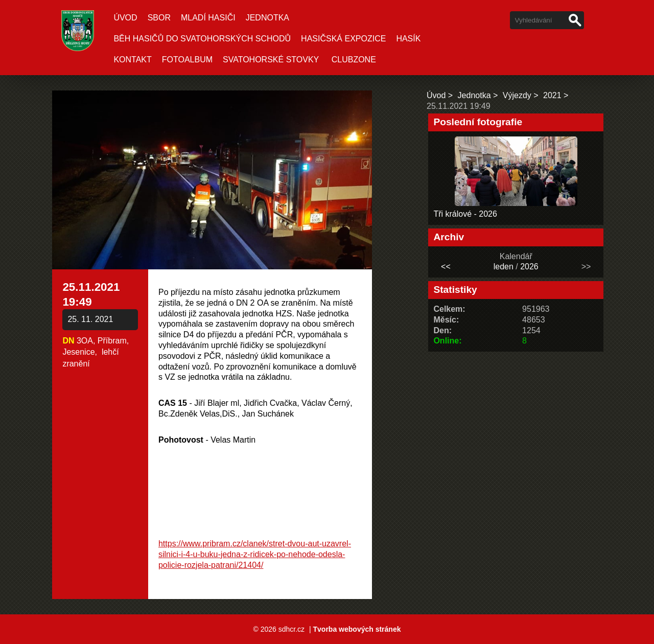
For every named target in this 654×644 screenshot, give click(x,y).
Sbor (159, 18)
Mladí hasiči (208, 18)
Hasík (408, 39)
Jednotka (267, 18)
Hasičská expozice (343, 39)
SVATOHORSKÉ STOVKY (271, 60)
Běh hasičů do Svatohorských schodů (202, 39)
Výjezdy (517, 95)
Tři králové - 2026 (465, 214)
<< (446, 267)
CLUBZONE (354, 60)
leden (504, 267)
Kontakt (132, 60)
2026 (529, 267)
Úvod (125, 18)
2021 (552, 95)
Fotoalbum (187, 60)
